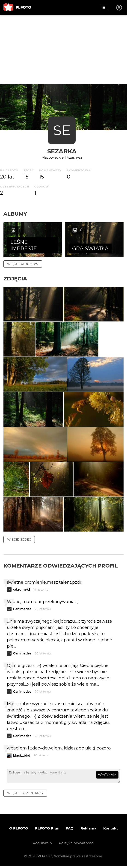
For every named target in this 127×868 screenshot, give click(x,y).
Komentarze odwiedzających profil (61, 566)
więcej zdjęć (19, 540)
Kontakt (111, 830)
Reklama (88, 830)
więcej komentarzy (25, 795)
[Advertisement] (63, 50)
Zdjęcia (15, 279)
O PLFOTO (19, 830)
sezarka (62, 151)
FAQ (70, 830)
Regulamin (42, 845)
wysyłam (107, 775)
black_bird (22, 756)
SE (62, 130)
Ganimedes (22, 609)
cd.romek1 (22, 590)
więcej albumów (23, 264)
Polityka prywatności (77, 845)
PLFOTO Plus (47, 830)
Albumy (15, 214)
